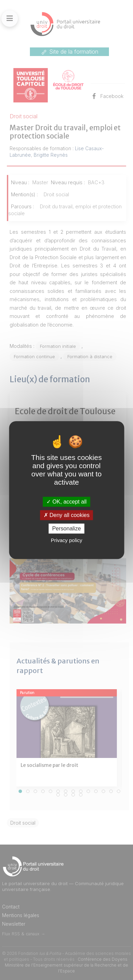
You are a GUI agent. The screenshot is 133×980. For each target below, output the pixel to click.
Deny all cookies (67, 515)
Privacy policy (67, 540)
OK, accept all (66, 502)
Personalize (67, 528)
